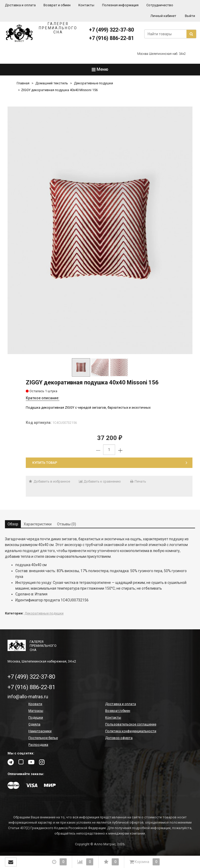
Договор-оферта (119, 738)
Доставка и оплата (20, 5)
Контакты (86, 5)
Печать (138, 481)
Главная (23, 83)
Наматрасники (40, 731)
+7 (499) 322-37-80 (111, 30)
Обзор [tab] (13, 524)
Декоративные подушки (93, 83)
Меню (100, 69)
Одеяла (34, 724)
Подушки (36, 717)
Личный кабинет (163, 16)
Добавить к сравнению (100, 481)
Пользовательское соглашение (131, 724)
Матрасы (36, 711)
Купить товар (110, 463)
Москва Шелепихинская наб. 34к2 (162, 54)
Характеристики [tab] (38, 524)
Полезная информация (120, 5)
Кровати (35, 704)
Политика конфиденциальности (131, 731)
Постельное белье (43, 738)
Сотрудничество (160, 5)
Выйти (190, 16)
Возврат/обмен (118, 711)
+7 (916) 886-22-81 (111, 38)
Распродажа (38, 745)
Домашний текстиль (52, 83)
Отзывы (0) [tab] (67, 524)
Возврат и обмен (57, 5)
